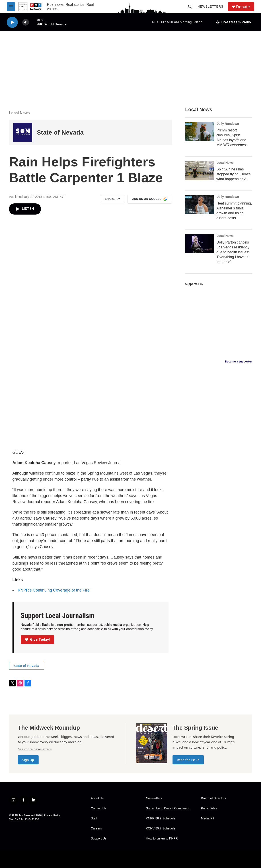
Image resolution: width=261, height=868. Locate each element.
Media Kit (208, 818)
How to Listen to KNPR (162, 838)
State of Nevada (60, 132)
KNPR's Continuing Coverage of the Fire (54, 590)
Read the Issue (188, 760)
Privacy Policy (52, 815)
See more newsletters (35, 749)
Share (112, 199)
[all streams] (233, 22)
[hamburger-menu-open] (11, 7)
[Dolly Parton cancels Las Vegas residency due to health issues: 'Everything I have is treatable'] (200, 244)
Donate (243, 7)
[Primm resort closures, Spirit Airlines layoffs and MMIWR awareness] (200, 132)
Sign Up (28, 760)
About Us (97, 798)
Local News (19, 113)
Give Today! (37, 640)
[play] (12, 22)
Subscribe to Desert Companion (168, 808)
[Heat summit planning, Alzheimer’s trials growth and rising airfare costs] (200, 205)
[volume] (26, 22)
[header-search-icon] (190, 7)
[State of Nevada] (23, 132)
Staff (94, 818)
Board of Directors (214, 798)
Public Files (209, 808)
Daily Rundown (228, 124)
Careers (96, 828)
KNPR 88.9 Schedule (161, 818)
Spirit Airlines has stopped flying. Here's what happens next (233, 174)
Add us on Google (150, 199)
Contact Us (98, 808)
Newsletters (210, 6)
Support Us (99, 838)
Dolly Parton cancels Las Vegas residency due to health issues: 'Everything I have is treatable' (233, 252)
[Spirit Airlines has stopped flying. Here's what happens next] (200, 171)
